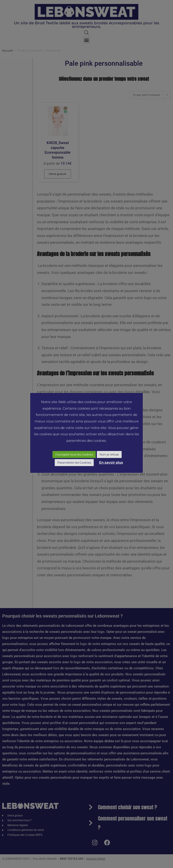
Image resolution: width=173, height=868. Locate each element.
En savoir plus (111, 462)
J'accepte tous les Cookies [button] (74, 454)
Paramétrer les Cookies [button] (74, 462)
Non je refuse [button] (109, 454)
